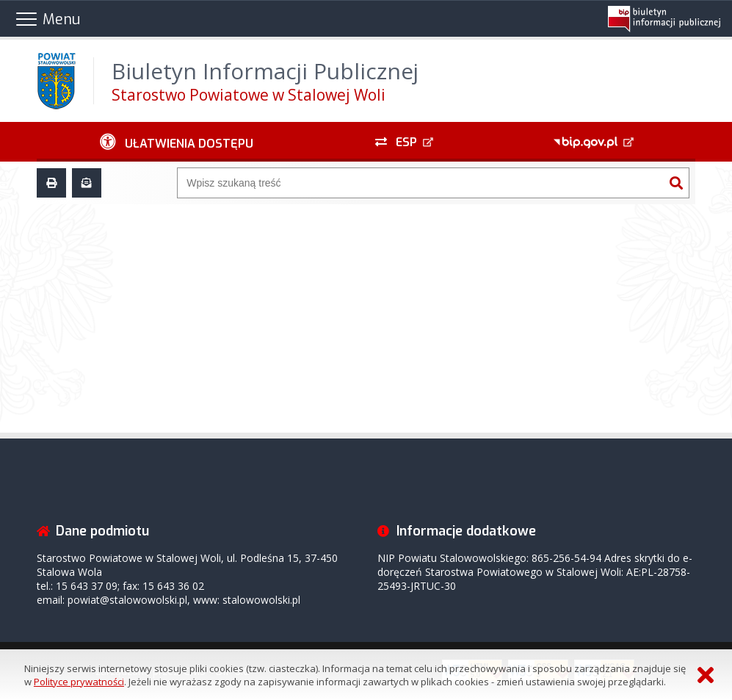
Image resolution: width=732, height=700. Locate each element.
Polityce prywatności (79, 682)
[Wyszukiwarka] (421, 183)
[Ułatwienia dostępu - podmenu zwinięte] (177, 142)
